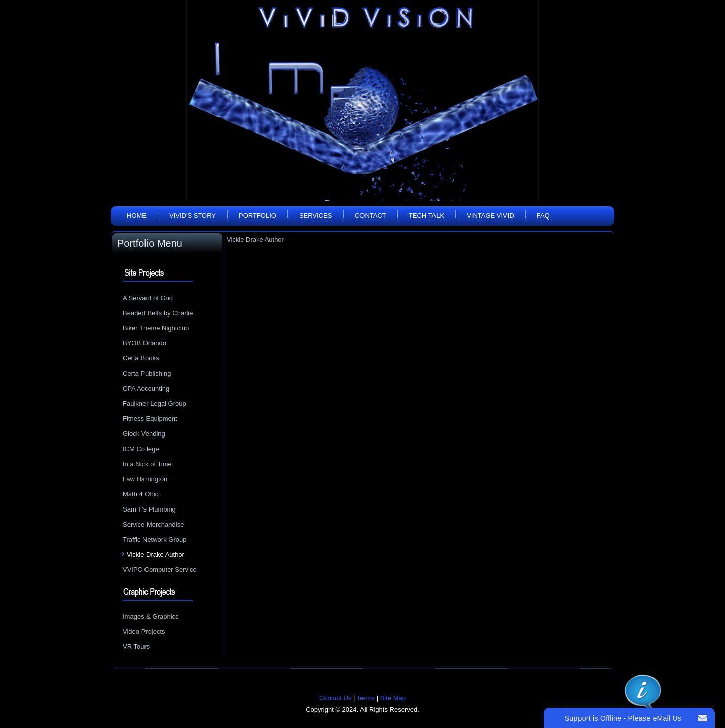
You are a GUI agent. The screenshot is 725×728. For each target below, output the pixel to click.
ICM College (141, 449)
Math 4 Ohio (141, 494)
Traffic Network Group (155, 539)
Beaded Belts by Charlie (158, 313)
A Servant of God (148, 298)
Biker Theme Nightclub (156, 328)
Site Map (393, 698)
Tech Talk (426, 216)
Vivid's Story (193, 216)
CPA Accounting (146, 388)
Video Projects (144, 632)
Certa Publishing (147, 373)
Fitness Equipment (150, 419)
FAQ (543, 216)
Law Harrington (145, 479)
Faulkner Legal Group (155, 404)
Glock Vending (144, 434)
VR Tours (136, 647)
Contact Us (335, 698)
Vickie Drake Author (156, 555)
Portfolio (258, 216)
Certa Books (141, 358)
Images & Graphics (151, 616)
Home (137, 216)
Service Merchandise (153, 524)
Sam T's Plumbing (149, 509)
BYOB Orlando (144, 343)
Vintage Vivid (490, 216)
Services (316, 216)
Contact (371, 216)
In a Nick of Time (147, 464)
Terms (366, 698)
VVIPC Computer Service (160, 570)
